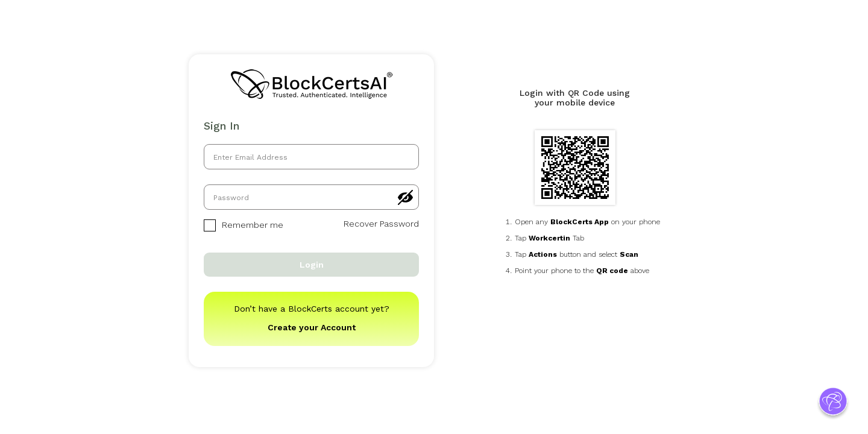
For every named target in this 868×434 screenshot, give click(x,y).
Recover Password (381, 224)
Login (312, 265)
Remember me (244, 225)
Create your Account (312, 327)
